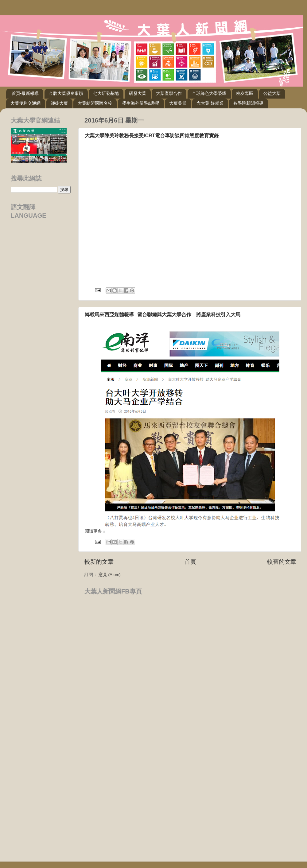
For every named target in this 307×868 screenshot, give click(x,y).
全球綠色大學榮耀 (209, 93)
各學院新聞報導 (248, 103)
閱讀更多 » (95, 531)
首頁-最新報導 (25, 93)
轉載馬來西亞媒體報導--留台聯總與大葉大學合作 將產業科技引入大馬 (163, 315)
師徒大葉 (59, 103)
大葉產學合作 (169, 93)
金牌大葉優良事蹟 (66, 93)
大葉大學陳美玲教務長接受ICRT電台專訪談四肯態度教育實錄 (152, 136)
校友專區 (245, 93)
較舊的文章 (282, 562)
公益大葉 (272, 93)
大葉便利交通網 (25, 103)
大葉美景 (178, 103)
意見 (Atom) (110, 575)
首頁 (190, 562)
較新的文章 (99, 562)
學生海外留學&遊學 (141, 103)
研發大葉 (138, 93)
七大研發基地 (106, 93)
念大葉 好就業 (210, 103)
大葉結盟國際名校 (95, 103)
